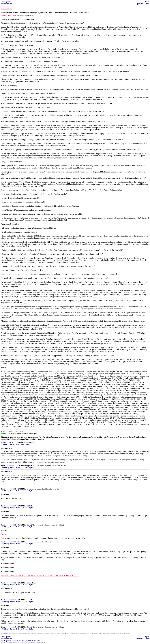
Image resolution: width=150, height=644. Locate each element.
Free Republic (6, 2)
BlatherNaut (31, 442)
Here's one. (5, 534)
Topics (138, 4)
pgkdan (30, 466)
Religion (146, 2)
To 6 (22, 629)
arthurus (30, 489)
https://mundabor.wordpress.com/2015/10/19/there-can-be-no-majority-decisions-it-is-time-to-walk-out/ (40, 576)
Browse (3, 4)
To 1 (22, 468)
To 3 (22, 508)
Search (9, 4)
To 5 (22, 544)
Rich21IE (30, 506)
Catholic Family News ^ (9, 15)
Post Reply (6, 444)
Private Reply (15, 444)
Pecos (29, 525)
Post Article (145, 4)
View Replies (25, 444)
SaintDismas (31, 600)
